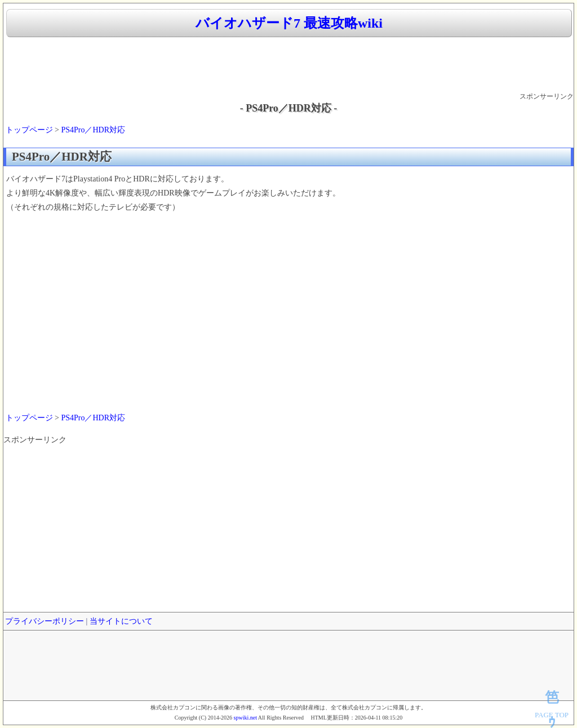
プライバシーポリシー (45, 621)
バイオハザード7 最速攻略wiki (289, 23)
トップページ (29, 130)
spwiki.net (245, 718)
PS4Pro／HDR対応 (93, 130)
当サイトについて (121, 621)
